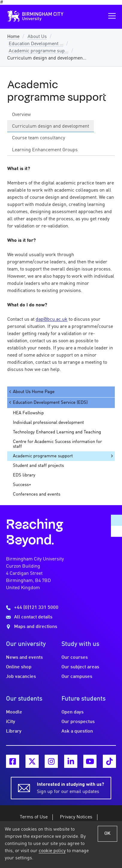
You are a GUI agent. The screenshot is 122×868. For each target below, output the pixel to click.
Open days (73, 712)
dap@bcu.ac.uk (52, 320)
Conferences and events (37, 494)
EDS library (24, 475)
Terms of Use (34, 817)
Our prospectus (78, 722)
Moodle (14, 712)
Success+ (22, 485)
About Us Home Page (31, 392)
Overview (21, 115)
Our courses (75, 658)
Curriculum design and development (51, 126)
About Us (37, 37)
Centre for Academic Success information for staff (57, 444)
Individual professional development (48, 423)
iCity (11, 722)
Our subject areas (80, 667)
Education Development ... (36, 44)
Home (13, 37)
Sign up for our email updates (70, 788)
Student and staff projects (38, 466)
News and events (24, 658)
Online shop (19, 667)
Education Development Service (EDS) (48, 402)
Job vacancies (21, 677)
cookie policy (52, 851)
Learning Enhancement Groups (45, 150)
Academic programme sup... (39, 51)
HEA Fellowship (28, 413)
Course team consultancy (39, 138)
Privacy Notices (76, 817)
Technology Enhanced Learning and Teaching (57, 432)
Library (14, 731)
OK (107, 834)
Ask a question (77, 731)
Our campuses (77, 677)
